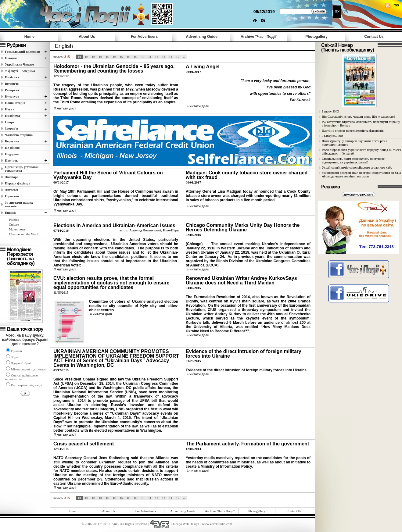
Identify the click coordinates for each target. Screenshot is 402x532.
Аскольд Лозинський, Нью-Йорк (154, 230)
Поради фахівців (18, 183)
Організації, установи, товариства (22, 169)
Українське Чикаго (19, 64)
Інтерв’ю (12, 84)
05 (108, 57)
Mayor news (17, 229)
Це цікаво (12, 148)
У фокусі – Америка (20, 71)
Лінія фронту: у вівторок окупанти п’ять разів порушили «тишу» (354, 143)
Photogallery (316, 37)
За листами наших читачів (19, 204)
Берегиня (12, 141)
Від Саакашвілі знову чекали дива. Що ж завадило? (359, 116)
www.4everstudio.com (217, 524)
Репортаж (12, 90)
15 (178, 57)
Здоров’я (12, 128)
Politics (14, 220)
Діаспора (12, 177)
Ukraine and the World (24, 234)
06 (115, 57)
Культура (12, 96)
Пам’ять (11, 160)
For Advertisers (144, 37)
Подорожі (12, 154)
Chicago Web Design (185, 524)
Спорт (10, 122)
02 (87, 57)
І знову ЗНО (330, 111)
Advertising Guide (202, 37)
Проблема (12, 116)
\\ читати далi (65, 108)
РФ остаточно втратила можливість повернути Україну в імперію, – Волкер (361, 123)
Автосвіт (12, 190)
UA (346, 11)
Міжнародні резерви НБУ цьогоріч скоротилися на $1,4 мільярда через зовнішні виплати (361, 174)
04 (101, 57)
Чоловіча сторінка (19, 135)
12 (157, 57)
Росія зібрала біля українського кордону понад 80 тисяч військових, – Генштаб (361, 152)
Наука (10, 109)
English (10, 212)
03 (94, 57)
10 (143, 57)
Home (29, 37)
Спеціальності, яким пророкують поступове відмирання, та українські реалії (353, 160)
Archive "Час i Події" (259, 37)
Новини (11, 58)
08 (129, 57)
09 (136, 57)
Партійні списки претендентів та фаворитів (353, 130)
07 (122, 57)
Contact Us (374, 37)
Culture (14, 224)
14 (171, 57)
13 (164, 57)
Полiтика (12, 77)
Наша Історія (15, 103)
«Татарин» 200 (332, 136)
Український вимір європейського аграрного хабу (357, 167)
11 (150, 57)
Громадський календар (22, 52)
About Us (87, 37)
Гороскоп (12, 196)
